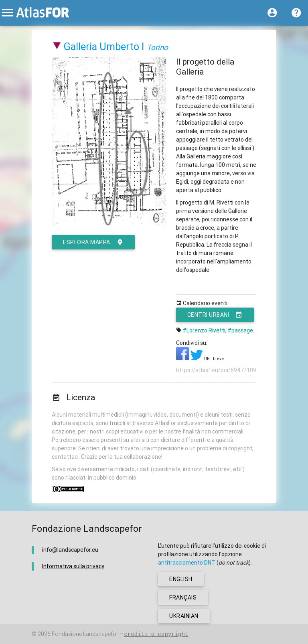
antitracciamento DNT (187, 563)
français (183, 597)
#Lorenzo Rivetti (204, 330)
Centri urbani (215, 315)
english (181, 579)
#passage (240, 330)
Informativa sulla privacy (73, 566)
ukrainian (184, 616)
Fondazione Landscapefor (85, 634)
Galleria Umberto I (104, 47)
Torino (157, 47)
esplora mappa (93, 242)
